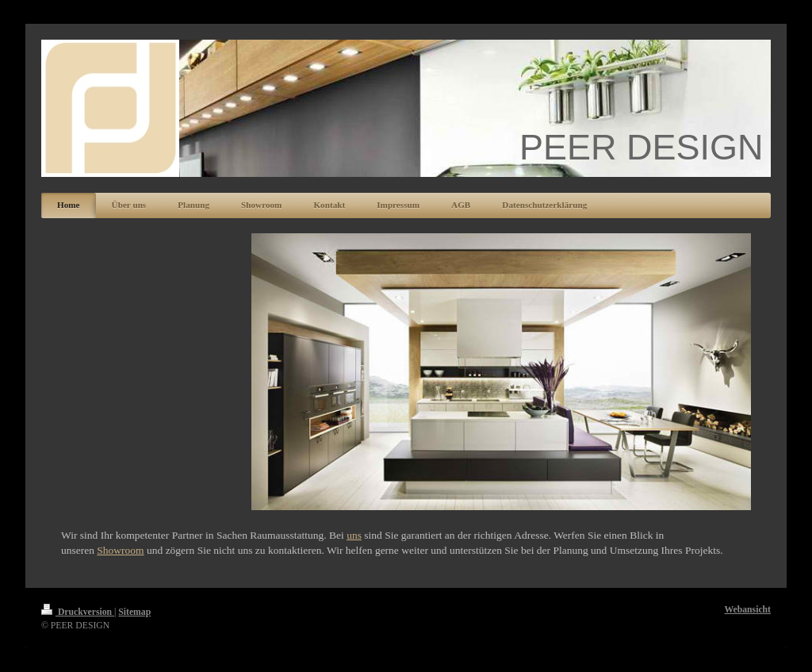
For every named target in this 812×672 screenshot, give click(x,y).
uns (354, 535)
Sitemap (134, 612)
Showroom (120, 550)
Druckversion (78, 612)
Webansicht (748, 610)
